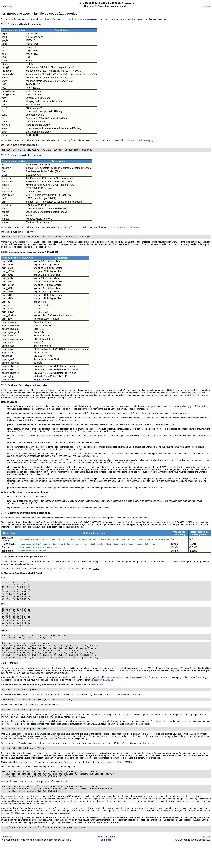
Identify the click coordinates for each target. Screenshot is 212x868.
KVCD (96, 573)
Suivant (206, 6)
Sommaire (106, 865)
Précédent (7, 6)
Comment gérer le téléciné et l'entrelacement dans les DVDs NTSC (114, 694)
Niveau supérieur (106, 862)
